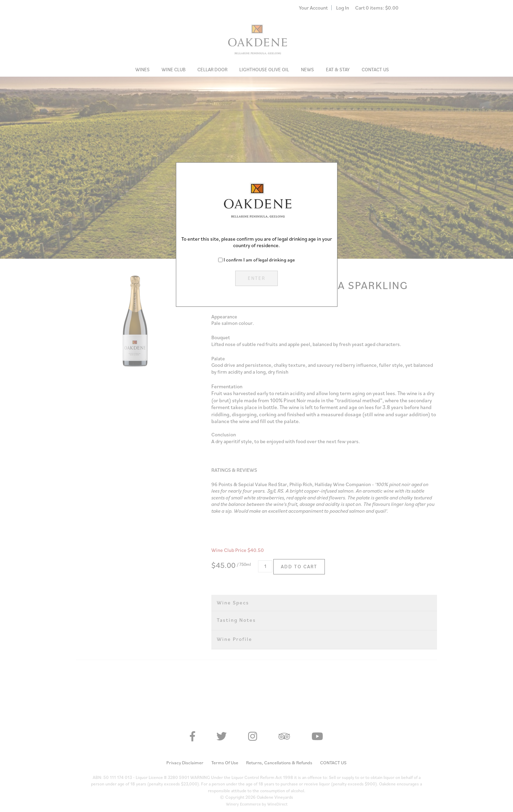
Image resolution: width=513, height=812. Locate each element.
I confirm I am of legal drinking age (259, 260)
